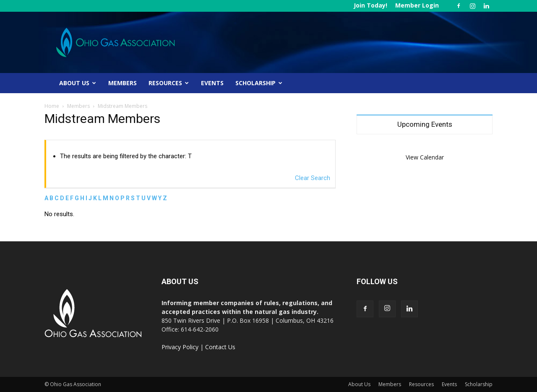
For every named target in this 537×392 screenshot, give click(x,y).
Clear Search (313, 178)
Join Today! (370, 5)
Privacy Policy (180, 347)
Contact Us (220, 347)
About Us (78, 83)
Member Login (417, 5)
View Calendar (425, 157)
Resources (169, 83)
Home (52, 106)
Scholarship (259, 83)
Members (123, 83)
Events (212, 83)
